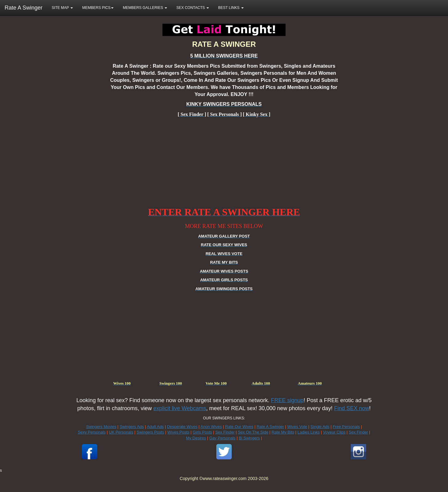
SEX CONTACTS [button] (193, 8)
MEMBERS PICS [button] (98, 8)
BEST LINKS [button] (231, 8)
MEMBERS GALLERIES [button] (145, 8)
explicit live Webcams (180, 408)
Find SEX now (352, 408)
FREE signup (287, 400)
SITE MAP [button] (62, 8)
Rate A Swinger (24, 8)
